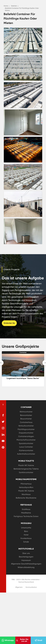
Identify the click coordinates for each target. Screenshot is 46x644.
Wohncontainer (26, 412)
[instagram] (3, 428)
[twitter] (3, 422)
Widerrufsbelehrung (26, 567)
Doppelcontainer (26, 433)
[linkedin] (3, 435)
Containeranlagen (26, 436)
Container (23, 352)
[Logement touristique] (23, 365)
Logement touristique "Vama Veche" (23, 378)
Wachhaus (26, 494)
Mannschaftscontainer (26, 440)
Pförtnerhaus (26, 484)
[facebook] (3, 415)
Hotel (26, 535)
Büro (26, 531)
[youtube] (3, 441)
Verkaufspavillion (26, 487)
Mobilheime (26, 513)
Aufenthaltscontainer (26, 454)
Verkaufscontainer (26, 426)
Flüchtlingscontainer (26, 429)
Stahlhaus (26, 509)
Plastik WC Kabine (26, 465)
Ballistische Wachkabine (26, 498)
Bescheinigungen (26, 557)
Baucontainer (26, 419)
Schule (26, 542)
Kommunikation (31, 587)
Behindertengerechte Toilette (26, 469)
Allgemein (19, 587)
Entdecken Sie (9, 323)
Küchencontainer (26, 450)
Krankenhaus (26, 538)
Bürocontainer (26, 415)
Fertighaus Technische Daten (26, 516)
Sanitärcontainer (26, 472)
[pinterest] (3, 447)
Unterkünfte (26, 528)
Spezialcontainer (26, 443)
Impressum (26, 560)
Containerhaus (26, 422)
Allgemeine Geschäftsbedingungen (26, 564)
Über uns (26, 553)
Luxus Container (26, 447)
